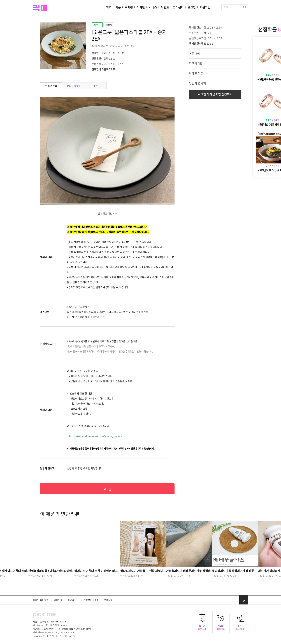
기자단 (141, 7)
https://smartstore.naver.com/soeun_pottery (96, 436)
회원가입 (205, 7)
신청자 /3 (73, 86)
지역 (109, 7)
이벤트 (165, 7)
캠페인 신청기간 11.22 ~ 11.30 (108, 53)
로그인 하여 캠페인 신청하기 (215, 94)
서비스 (153, 7)
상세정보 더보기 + (107, 213)
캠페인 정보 (51, 86)
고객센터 (178, 7)
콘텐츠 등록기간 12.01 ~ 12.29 (108, 64)
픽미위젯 (59, 600)
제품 (118, 7)
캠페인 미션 (196, 73)
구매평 (129, 7)
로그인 (192, 7)
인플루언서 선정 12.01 (104, 58)
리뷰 (96, 86)
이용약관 (72, 600)
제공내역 (194, 54)
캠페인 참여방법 (41, 600)
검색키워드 (196, 63)
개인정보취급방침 (90, 600)
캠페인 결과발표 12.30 (104, 69)
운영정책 (108, 600)
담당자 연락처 (198, 83)
